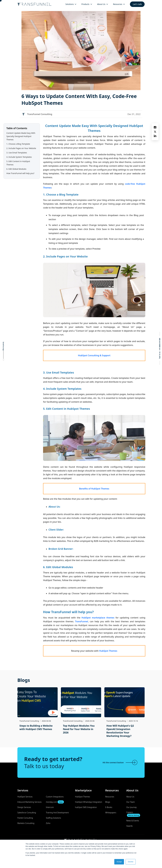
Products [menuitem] (85, 4)
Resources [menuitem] (118, 4)
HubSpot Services (25, 797)
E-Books (109, 807)
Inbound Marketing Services (29, 802)
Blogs (108, 802)
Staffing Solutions (53, 818)
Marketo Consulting (26, 823)
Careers (133, 814)
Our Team (130, 802)
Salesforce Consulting (27, 813)
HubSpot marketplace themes (98, 618)
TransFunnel (82, 621)
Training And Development (57, 813)
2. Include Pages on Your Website (21, 148)
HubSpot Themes (108, 651)
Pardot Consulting (25, 818)
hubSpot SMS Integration (86, 807)
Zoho (48, 823)
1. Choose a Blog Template (18, 144)
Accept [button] (119, 862)
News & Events (133, 821)
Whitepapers (111, 813)
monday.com (55, 802)
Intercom (50, 807)
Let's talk (137, 4)
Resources (110, 797)
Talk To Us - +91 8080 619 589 (160, 348)
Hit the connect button (120, 762)
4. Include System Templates (19, 157)
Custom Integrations (55, 797)
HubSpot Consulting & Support (94, 355)
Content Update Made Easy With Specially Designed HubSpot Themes (21, 136)
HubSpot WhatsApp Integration (89, 802)
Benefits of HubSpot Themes (94, 489)
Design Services (24, 807)
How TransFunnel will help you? (20, 173)
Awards (129, 826)
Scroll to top (3, 346)
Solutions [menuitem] (70, 4)
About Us (130, 797)
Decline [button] (131, 862)
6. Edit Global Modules (16, 169)
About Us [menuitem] (101, 4)
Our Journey (131, 807)
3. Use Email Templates (17, 153)
